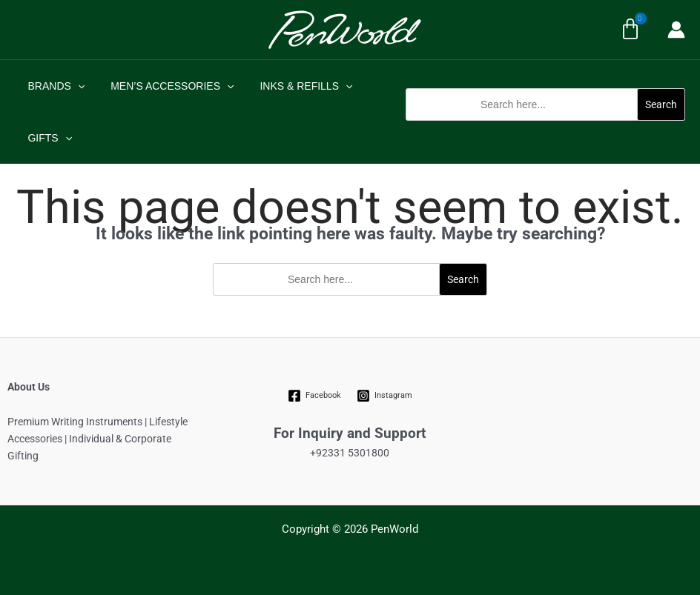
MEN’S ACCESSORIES (165, 86)
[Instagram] (384, 396)
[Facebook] (315, 396)
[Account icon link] (676, 30)
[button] (545, 129)
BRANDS (54, 86)
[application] (75, 86)
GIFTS (47, 138)
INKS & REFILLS (293, 86)
